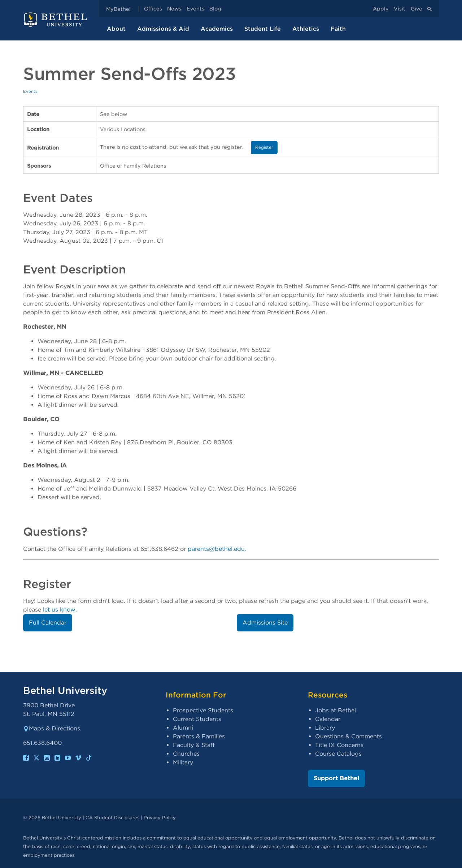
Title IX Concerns (339, 745)
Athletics (306, 29)
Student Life (263, 29)
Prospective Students (203, 710)
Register (264, 147)
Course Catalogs (338, 754)
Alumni (183, 728)
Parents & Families (199, 736)
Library (325, 728)
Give (417, 9)
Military (183, 762)
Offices (153, 9)
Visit (400, 9)
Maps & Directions (52, 728)
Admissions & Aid (163, 29)
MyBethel (118, 9)
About (116, 29)
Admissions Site (265, 623)
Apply (381, 9)
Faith (338, 29)
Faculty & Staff (194, 745)
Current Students (197, 719)
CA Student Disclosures (112, 818)
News (174, 9)
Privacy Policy (160, 818)
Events (195, 9)
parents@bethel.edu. (217, 549)
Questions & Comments (348, 736)
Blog (215, 9)
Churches (186, 754)
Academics (217, 29)
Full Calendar (48, 623)
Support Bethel (336, 778)
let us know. (60, 610)
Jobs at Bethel (335, 710)
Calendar (328, 719)
